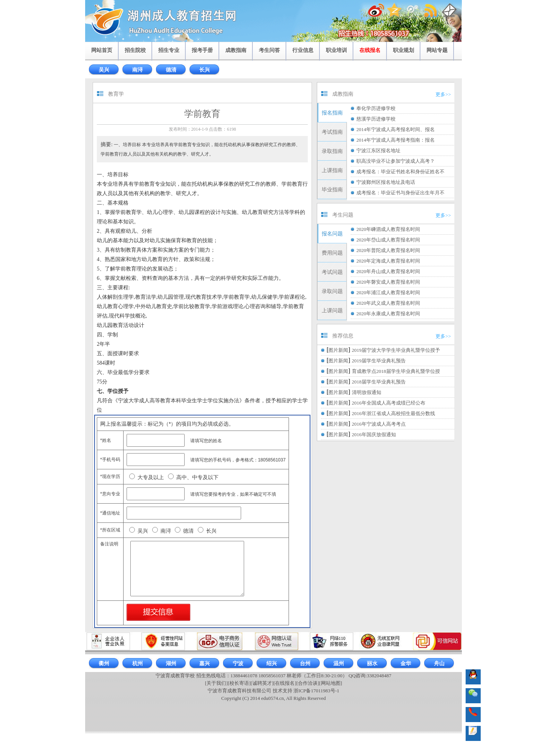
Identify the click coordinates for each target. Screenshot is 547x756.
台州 (305, 664)
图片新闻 (338, 350)
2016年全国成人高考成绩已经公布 (389, 403)
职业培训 (336, 50)
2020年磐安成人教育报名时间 (388, 282)
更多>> (443, 94)
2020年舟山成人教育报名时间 (388, 271)
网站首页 (102, 50)
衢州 (104, 664)
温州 (339, 664)
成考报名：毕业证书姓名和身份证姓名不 (400, 172)
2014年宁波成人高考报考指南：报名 (396, 140)
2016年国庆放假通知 (374, 435)
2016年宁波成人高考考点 (379, 424)
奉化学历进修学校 (376, 108)
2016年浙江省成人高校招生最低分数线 (393, 413)
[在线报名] (285, 683)
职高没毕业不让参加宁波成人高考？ (396, 161)
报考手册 (202, 50)
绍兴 (272, 664)
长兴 (205, 70)
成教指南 (236, 50)
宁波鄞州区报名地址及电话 (386, 182)
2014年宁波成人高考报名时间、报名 (396, 129)
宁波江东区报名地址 (378, 150)
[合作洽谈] (308, 683)
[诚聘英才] (262, 683)
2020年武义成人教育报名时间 (388, 303)
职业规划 (403, 50)
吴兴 (104, 70)
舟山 (439, 664)
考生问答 (269, 50)
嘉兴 (205, 664)
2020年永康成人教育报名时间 (388, 314)
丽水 (372, 664)
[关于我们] (216, 683)
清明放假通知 (367, 392)
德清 (171, 70)
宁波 (238, 664)
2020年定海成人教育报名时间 (388, 261)
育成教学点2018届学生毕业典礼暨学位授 (396, 371)
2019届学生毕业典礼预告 (379, 361)
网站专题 (437, 50)
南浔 (138, 70)
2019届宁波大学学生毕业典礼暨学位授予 (396, 350)
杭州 (138, 664)
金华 (406, 664)
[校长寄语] (239, 683)
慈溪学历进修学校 (376, 119)
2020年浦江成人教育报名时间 (388, 292)
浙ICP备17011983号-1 (316, 691)
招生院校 (135, 50)
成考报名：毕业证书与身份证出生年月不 (400, 193)
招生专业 (169, 50)
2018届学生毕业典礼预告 (379, 382)
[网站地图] (331, 683)
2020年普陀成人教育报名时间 (388, 250)
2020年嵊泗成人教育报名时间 (388, 229)
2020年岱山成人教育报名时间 (388, 240)
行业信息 (303, 50)
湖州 (171, 664)
